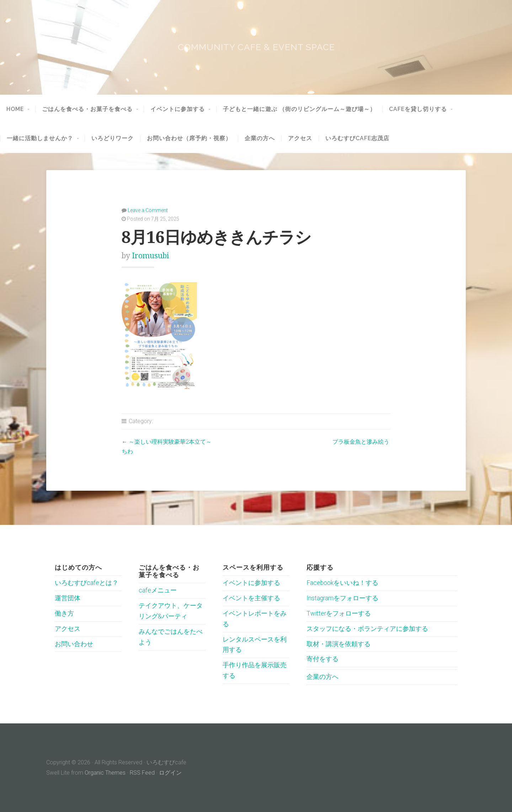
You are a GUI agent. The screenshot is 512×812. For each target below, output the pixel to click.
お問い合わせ (74, 644)
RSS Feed (142, 773)
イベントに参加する (178, 109)
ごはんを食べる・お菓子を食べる (87, 109)
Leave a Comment (148, 210)
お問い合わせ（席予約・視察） (189, 138)
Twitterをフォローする (339, 613)
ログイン (170, 773)
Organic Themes (105, 773)
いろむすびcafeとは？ (87, 583)
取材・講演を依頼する (338, 644)
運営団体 (68, 598)
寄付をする (322, 659)
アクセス (300, 138)
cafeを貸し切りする (418, 109)
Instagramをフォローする (342, 598)
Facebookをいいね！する (342, 583)
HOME (15, 109)
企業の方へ (260, 138)
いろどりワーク (113, 138)
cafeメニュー (158, 590)
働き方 (64, 613)
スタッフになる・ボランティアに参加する (367, 629)
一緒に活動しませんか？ (40, 138)
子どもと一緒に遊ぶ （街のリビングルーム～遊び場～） (299, 109)
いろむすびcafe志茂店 (357, 138)
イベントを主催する (251, 598)
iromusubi (150, 256)
